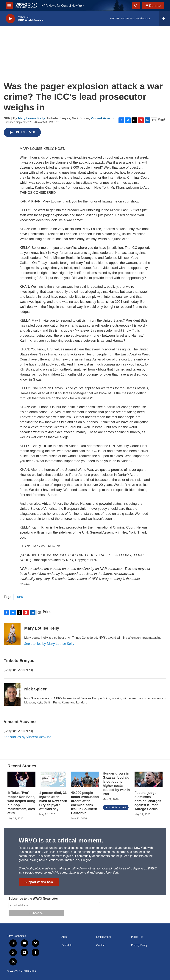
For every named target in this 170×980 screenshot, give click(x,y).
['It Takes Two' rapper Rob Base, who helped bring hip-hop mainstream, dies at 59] (21, 779)
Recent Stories (22, 766)
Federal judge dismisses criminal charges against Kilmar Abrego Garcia (148, 801)
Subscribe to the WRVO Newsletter (33, 899)
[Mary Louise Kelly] (12, 634)
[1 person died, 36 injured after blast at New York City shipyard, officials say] (53, 779)
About (65, 937)
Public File (137, 937)
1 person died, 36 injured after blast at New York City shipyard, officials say (53, 801)
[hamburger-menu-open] (9, 6)
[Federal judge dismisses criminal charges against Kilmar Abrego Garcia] (149, 779)
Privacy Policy (139, 945)
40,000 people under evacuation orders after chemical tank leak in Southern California (85, 803)
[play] (10, 19)
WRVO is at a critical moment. (61, 840)
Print (162, 119)
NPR (20, 597)
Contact (101, 945)
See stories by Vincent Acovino (28, 737)
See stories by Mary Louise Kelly (49, 644)
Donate (155, 6)
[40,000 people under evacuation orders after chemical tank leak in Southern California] (85, 779)
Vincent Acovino (103, 118)
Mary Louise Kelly (31, 118)
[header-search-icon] (136, 6)
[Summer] (85, 44)
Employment (104, 937)
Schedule (67, 945)
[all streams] (164, 19)
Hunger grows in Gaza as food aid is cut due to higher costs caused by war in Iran (116, 784)
